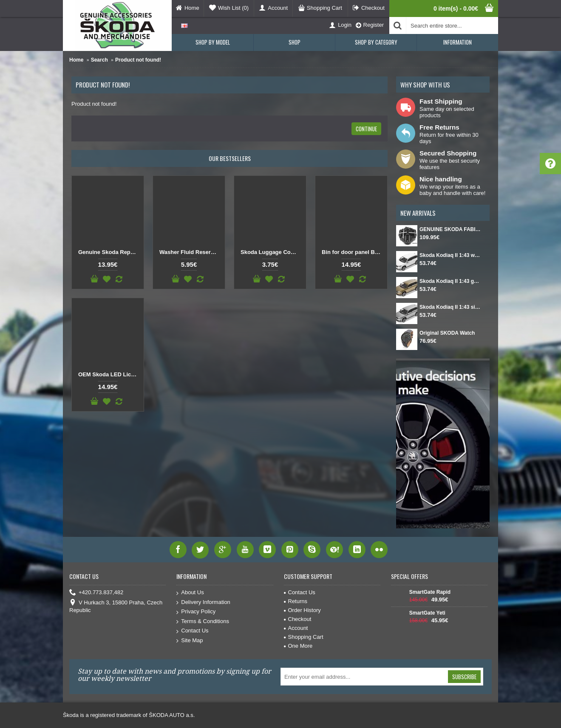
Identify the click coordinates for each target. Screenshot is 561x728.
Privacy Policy (196, 612)
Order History (302, 610)
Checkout (298, 619)
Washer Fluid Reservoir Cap (190, 252)
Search (99, 60)
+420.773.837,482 (96, 593)
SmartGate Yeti (427, 613)
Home (76, 60)
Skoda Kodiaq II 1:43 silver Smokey (450, 307)
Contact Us (192, 631)
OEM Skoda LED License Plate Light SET (109, 374)
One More (298, 646)
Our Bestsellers (230, 158)
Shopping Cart (304, 637)
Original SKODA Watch (447, 333)
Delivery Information (203, 602)
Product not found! (138, 60)
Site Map (190, 641)
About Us (190, 593)
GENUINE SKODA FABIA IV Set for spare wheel (450, 229)
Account (296, 628)
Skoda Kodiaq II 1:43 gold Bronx (450, 281)
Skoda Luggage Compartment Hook (272, 252)
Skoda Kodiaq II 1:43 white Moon (450, 255)
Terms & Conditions (203, 622)
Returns (296, 601)
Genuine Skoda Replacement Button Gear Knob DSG (109, 252)
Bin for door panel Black (353, 252)
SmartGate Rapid (430, 592)
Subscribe (464, 677)
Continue (366, 129)
